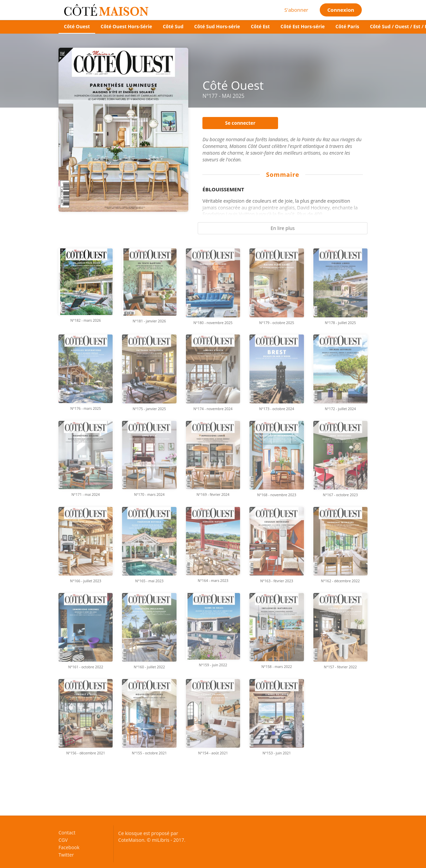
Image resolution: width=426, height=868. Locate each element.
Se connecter (240, 123)
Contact (67, 833)
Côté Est (260, 26)
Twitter (66, 855)
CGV (63, 840)
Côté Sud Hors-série (217, 26)
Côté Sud (173, 26)
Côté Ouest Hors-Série (126, 26)
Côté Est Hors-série (302, 26)
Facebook (69, 847)
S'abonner (296, 10)
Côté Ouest (77, 26)
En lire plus (283, 228)
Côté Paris (347, 26)
